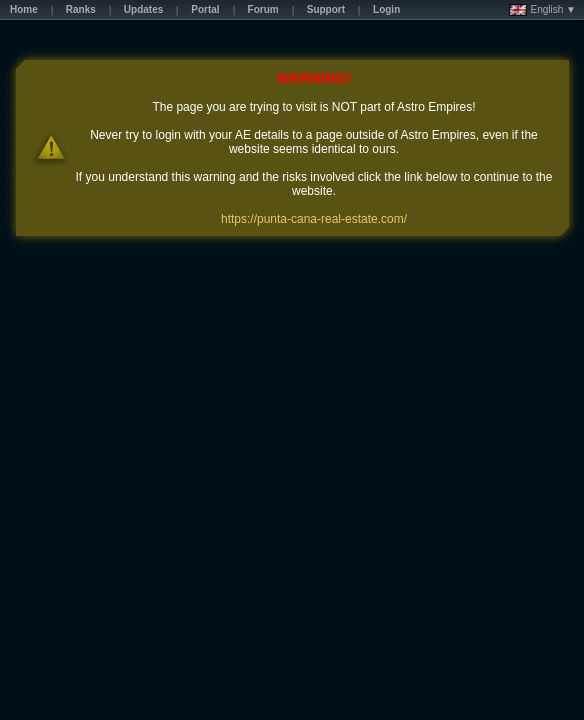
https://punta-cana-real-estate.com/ (314, 219)
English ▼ (542, 10)
